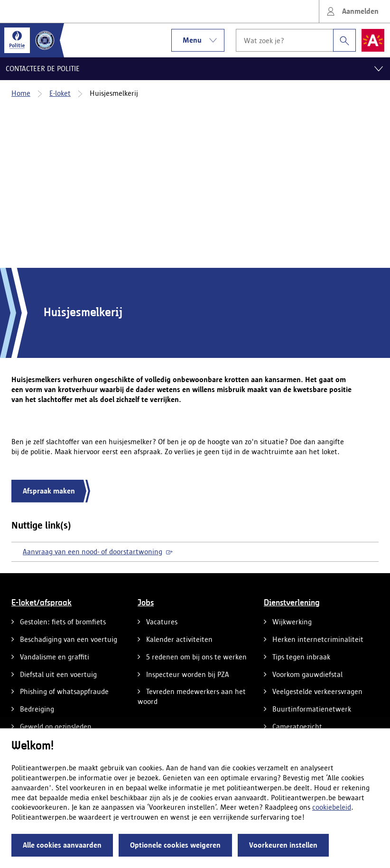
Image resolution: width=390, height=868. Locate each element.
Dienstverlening (292, 603)
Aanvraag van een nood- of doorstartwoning (98, 552)
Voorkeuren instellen (283, 845)
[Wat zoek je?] (284, 40)
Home (21, 93)
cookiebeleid (332, 807)
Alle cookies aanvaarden (62, 845)
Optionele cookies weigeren (175, 845)
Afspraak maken (49, 491)
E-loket (60, 93)
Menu (204, 40)
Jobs (146, 603)
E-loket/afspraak (42, 603)
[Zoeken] (344, 40)
